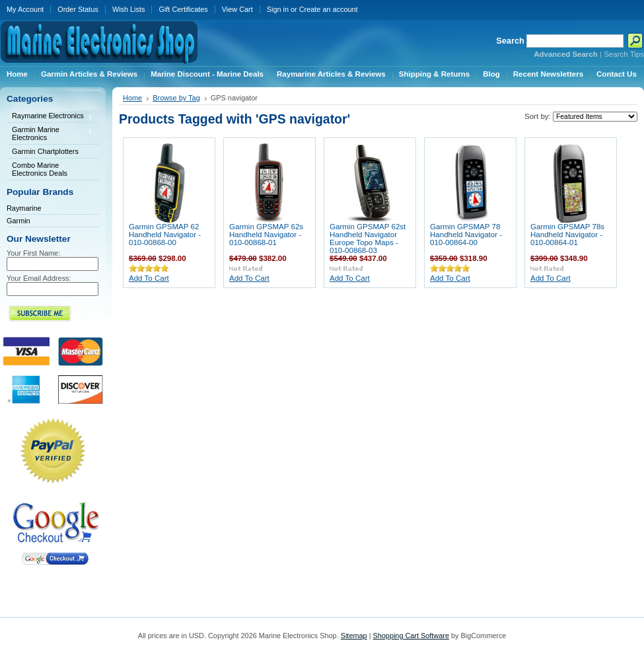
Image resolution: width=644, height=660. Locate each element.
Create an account (329, 9)
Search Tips (624, 54)
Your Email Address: (39, 278)
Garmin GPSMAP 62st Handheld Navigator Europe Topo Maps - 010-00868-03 (368, 238)
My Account (25, 9)
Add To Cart (149, 278)
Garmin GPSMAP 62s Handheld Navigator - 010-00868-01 (266, 235)
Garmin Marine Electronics (50, 133)
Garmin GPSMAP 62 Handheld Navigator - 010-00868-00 (165, 235)
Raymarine (24, 208)
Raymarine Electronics (50, 117)
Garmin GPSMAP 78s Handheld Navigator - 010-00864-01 (567, 235)
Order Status (78, 9)
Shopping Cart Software (411, 636)
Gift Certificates (183, 9)
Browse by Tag (176, 98)
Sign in (278, 9)
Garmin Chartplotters (45, 151)
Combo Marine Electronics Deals (40, 169)
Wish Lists (129, 9)
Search (510, 41)
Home (132, 98)
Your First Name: (33, 253)
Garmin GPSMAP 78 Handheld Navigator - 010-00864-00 (466, 235)
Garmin (18, 221)
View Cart (237, 9)
